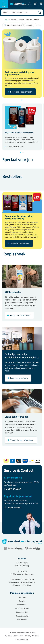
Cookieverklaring (22, 639)
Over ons (22, 597)
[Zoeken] (39, 12)
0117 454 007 (14, 489)
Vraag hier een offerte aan (22, 440)
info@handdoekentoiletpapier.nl (22, 574)
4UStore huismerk (22, 608)
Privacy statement (32, 636)
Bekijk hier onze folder (20, 315)
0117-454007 (22, 571)
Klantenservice (13, 478)
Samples (22, 601)
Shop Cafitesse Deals (16, 147)
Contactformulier (22, 616)
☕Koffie (29, 25)
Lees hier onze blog (19, 378)
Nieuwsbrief (22, 620)
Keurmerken (22, 605)
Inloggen (30, 6)
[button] (21, 100)
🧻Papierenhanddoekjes (13, 25)
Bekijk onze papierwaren (21, 92)
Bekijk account (14, 508)
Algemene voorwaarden (14, 636)
